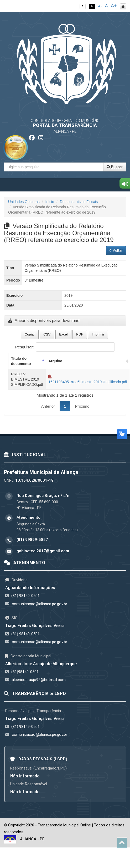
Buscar (115, 167)
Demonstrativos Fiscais (79, 202)
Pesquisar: (65, 347)
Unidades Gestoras (24, 202)
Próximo (82, 406)
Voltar (116, 250)
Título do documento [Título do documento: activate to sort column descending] (21, 361)
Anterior (48, 406)
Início (50, 202)
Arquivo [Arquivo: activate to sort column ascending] (55, 361)
